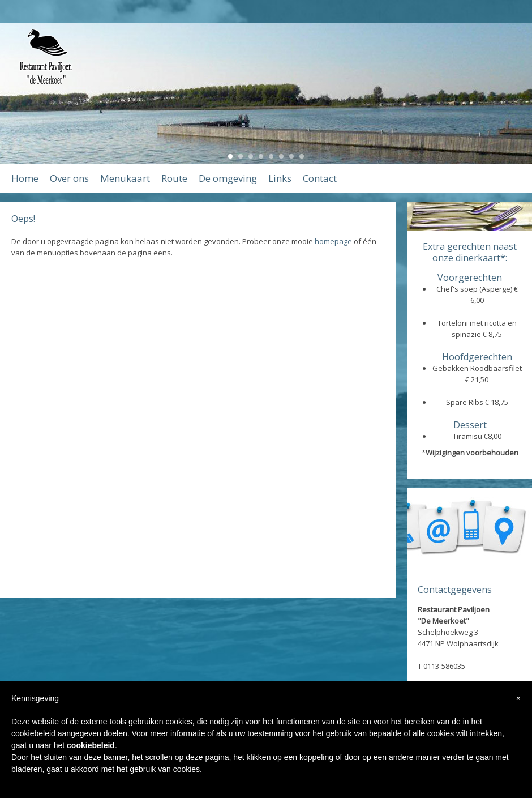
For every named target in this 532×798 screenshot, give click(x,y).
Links (280, 178)
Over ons (69, 178)
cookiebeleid (91, 745)
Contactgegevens (455, 590)
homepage (333, 241)
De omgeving (228, 178)
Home (25, 178)
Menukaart (125, 178)
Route (174, 178)
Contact (320, 178)
